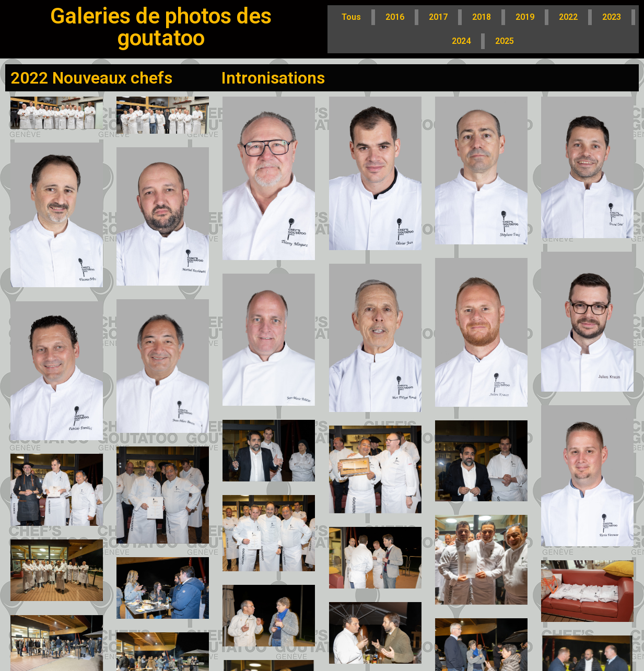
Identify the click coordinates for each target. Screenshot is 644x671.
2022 (568, 17)
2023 (612, 17)
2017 (438, 17)
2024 (461, 41)
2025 (505, 41)
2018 (482, 17)
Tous (351, 17)
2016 (395, 17)
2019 (525, 17)
